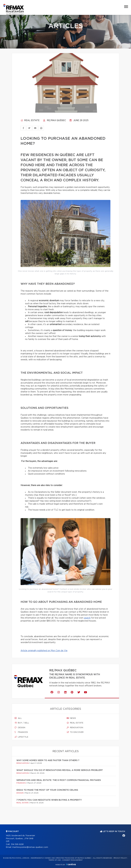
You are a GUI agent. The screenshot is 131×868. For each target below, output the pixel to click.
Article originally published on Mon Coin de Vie (44, 651)
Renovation (75, 728)
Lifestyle (21, 737)
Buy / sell (22, 723)
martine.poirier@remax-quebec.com (30, 847)
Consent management (72, 860)
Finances (21, 732)
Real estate (30, 120)
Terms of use (55, 860)
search (87, 618)
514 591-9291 (17, 844)
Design (20, 728)
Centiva (71, 864)
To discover (75, 732)
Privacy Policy (120, 858)
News (71, 718)
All (18, 718)
